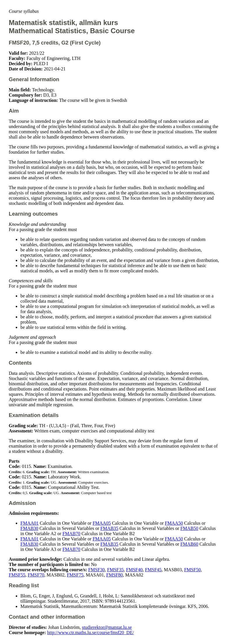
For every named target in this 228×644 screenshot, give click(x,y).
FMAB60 (189, 544)
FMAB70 (71, 534)
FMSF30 (96, 570)
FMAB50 (189, 528)
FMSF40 (134, 570)
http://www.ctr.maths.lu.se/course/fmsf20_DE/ (91, 633)
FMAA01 (29, 523)
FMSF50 (192, 570)
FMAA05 (102, 523)
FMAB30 (29, 528)
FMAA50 (174, 523)
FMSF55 (17, 575)
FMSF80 (114, 575)
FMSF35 (115, 570)
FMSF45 (153, 570)
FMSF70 (36, 575)
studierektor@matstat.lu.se (107, 627)
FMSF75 (75, 575)
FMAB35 (109, 528)
